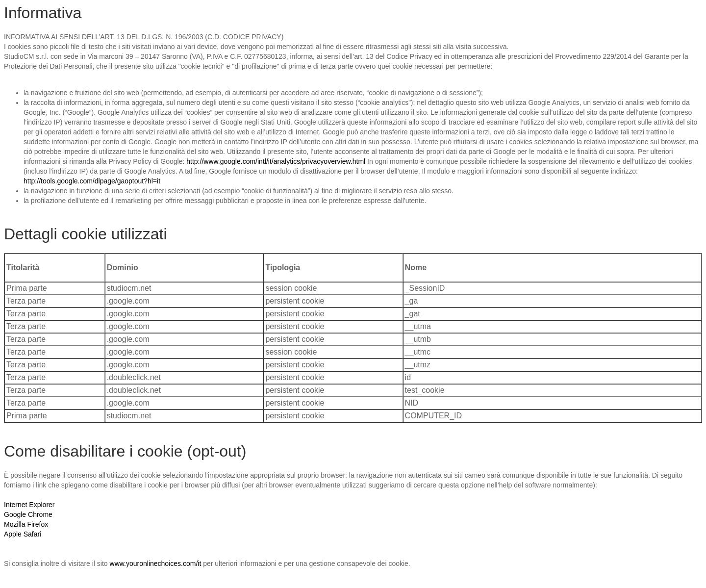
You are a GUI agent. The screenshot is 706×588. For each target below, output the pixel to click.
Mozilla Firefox (26, 524)
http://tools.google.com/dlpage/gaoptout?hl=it (92, 181)
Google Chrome (28, 514)
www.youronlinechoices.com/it (156, 563)
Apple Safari (23, 534)
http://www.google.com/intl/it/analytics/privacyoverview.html (276, 161)
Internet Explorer (29, 505)
